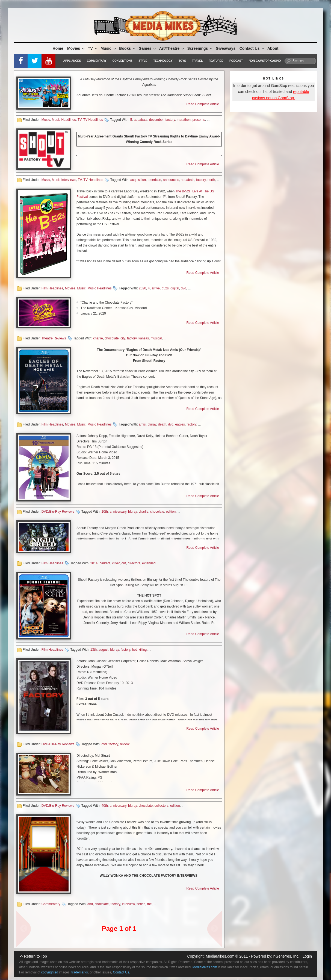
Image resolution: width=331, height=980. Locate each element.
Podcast (236, 61)
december (156, 120)
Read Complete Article (203, 104)
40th (104, 806)
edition (171, 512)
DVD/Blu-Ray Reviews (58, 512)
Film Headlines (52, 288)
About (273, 48)
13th (94, 650)
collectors (162, 806)
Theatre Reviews (54, 338)
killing (143, 650)
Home (58, 48)
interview (128, 904)
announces (171, 180)
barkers (105, 563)
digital (175, 288)
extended (149, 563)
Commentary (97, 61)
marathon (184, 120)
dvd (183, 288)
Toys (182, 61)
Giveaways (226, 48)
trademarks (79, 972)
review (125, 744)
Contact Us (252, 48)
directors (134, 563)
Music (109, 48)
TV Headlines (93, 120)
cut (124, 563)
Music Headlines (64, 120)
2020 (142, 288)
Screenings (200, 48)
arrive (156, 288)
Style (143, 61)
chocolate (112, 338)
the (150, 904)
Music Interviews (64, 180)
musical (156, 338)
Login (307, 956)
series (141, 904)
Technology (163, 61)
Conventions (122, 61)
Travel (197, 61)
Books (128, 48)
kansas (144, 338)
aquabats (141, 120)
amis (142, 424)
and (90, 904)
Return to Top (36, 956)
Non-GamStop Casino (265, 61)
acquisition (138, 180)
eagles (180, 424)
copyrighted (50, 972)
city (123, 338)
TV (93, 48)
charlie (98, 338)
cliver (116, 563)
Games (148, 48)
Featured (216, 61)
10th (104, 512)
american (154, 180)
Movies (76, 48)
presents (199, 120)
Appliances (72, 61)
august (104, 650)
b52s (165, 288)
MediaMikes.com (220, 956)
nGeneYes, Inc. (286, 956)
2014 (94, 563)
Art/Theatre (172, 48)
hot (135, 650)
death (162, 424)
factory (170, 120)
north (211, 180)
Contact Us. (122, 972)
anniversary (118, 512)
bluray (152, 424)
